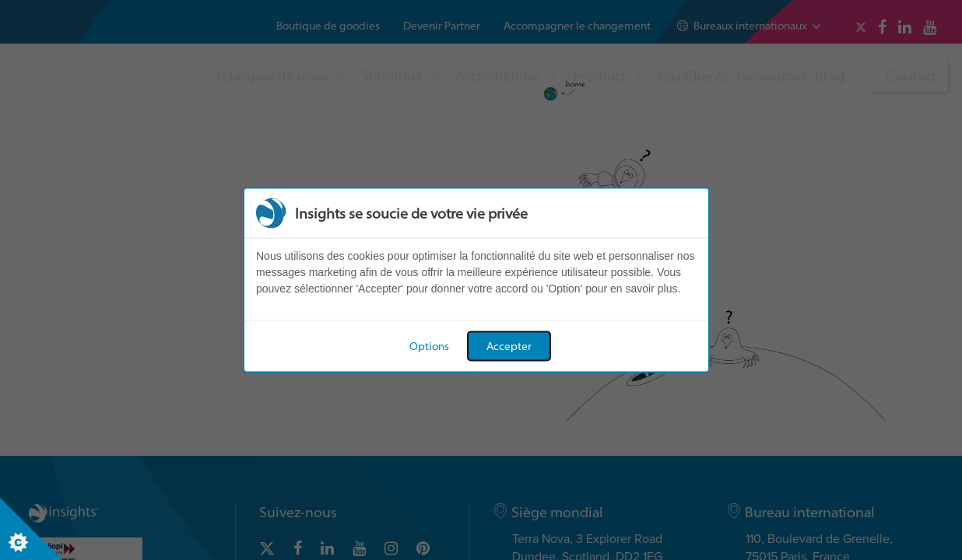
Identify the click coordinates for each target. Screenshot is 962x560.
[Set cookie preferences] (31, 529)
